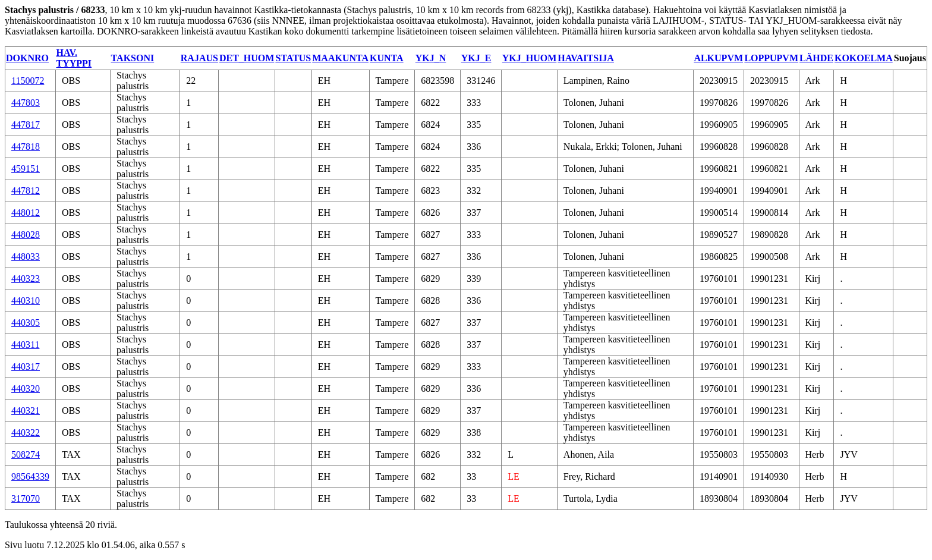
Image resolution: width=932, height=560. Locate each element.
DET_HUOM (247, 58)
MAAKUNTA (340, 58)
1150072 (28, 81)
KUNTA (387, 58)
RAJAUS (199, 58)
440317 (26, 366)
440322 (26, 432)
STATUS (293, 58)
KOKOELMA (864, 58)
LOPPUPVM (771, 58)
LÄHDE (816, 58)
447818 (26, 147)
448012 (26, 213)
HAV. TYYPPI (74, 58)
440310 (26, 301)
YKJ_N (431, 58)
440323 (26, 279)
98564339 (30, 476)
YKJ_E (476, 58)
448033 (26, 257)
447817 (26, 125)
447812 (26, 191)
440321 (26, 410)
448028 (26, 235)
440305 (26, 323)
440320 (26, 388)
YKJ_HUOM (530, 58)
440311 (25, 345)
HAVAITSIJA (586, 58)
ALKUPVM (718, 58)
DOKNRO (27, 58)
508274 (26, 454)
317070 (26, 498)
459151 (26, 169)
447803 (26, 103)
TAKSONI (133, 58)
